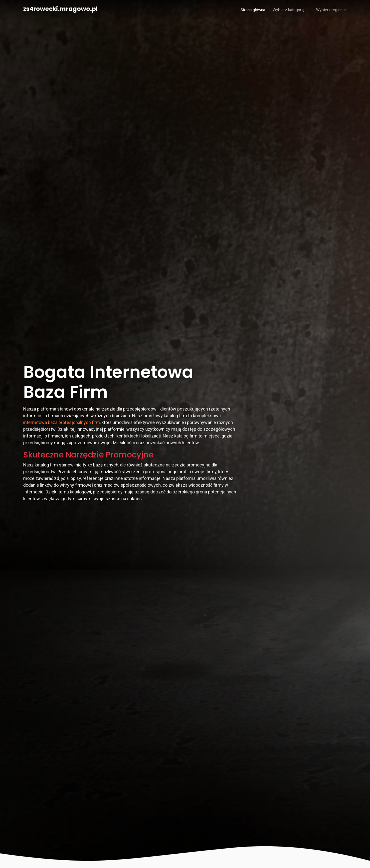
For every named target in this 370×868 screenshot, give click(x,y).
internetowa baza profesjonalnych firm (62, 422)
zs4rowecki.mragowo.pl (60, 9)
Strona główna (253, 10)
